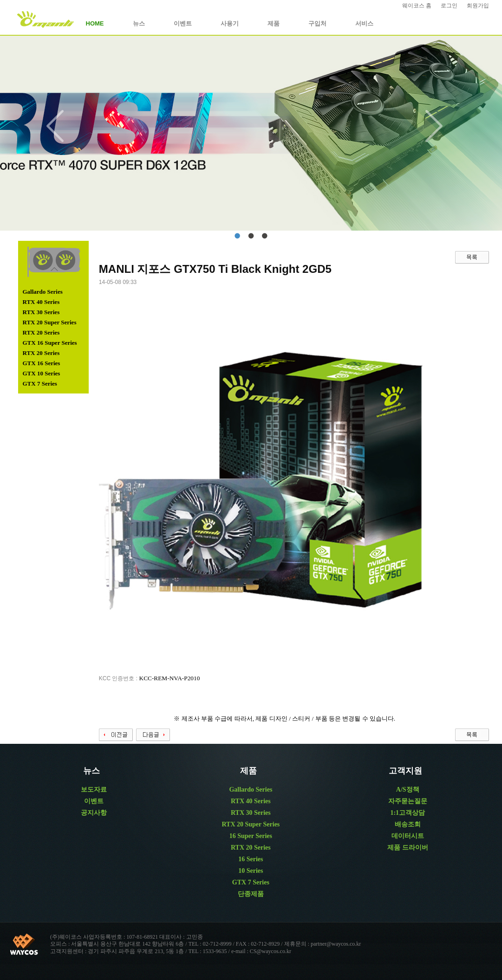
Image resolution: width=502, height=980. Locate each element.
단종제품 (251, 894)
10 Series (251, 871)
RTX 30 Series (41, 312)
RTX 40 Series (41, 302)
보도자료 (94, 790)
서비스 (364, 23)
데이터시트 (408, 836)
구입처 (317, 23)
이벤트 (183, 23)
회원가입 (478, 6)
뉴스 (139, 23)
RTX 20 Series (41, 332)
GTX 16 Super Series (50, 343)
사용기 (230, 23)
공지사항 (94, 813)
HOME (95, 23)
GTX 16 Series (42, 363)
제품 (274, 23)
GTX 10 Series (42, 373)
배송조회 (408, 824)
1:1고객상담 (407, 813)
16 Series (251, 859)
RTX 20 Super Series (50, 322)
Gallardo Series (43, 292)
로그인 (449, 6)
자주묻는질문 (408, 801)
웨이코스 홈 (417, 6)
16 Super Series (251, 836)
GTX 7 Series (40, 384)
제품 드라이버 (408, 848)
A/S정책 (408, 790)
